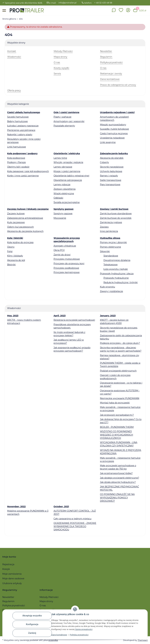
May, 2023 (13, 316)
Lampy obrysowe (63, 167)
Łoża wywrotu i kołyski (116, 269)
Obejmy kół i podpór (18, 167)
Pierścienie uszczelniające (21, 130)
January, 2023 (108, 316)
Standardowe (111, 256)
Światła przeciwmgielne (67, 202)
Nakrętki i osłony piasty (20, 135)
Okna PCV (59, 250)
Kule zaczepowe (16, 222)
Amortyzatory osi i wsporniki (69, 121)
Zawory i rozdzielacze (112, 291)
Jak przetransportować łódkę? (116, 473)
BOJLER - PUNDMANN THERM (117, 427)
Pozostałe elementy (64, 126)
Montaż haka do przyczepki (115, 403)
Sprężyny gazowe (63, 214)
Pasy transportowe (110, 185)
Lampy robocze (62, 185)
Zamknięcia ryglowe (111, 222)
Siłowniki (105, 251)
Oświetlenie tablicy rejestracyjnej (71, 176)
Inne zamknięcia (109, 231)
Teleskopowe (111, 265)
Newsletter (8, 597)
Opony (11, 247)
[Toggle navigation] (4, 10)
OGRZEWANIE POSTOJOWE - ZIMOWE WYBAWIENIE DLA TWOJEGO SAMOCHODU (75, 526)
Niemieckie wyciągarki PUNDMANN (120, 398)
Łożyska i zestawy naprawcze (23, 126)
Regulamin (8, 601)
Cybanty (105, 162)
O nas (43, 606)
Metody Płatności (49, 597)
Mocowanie (60, 218)
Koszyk (6, 569)
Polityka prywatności (79, 635)
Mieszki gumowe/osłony (113, 125)
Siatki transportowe (111, 180)
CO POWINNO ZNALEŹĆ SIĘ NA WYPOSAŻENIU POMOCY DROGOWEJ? (117, 498)
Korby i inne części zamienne (23, 176)
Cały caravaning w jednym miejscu (73, 519)
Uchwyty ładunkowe (111, 171)
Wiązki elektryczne (64, 194)
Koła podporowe (16, 158)
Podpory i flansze (17, 162)
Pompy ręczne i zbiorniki (113, 242)
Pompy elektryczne (111, 247)
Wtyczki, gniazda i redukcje (68, 162)
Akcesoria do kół (16, 260)
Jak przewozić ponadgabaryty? (117, 415)
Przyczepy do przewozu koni (69, 263)
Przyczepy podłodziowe (66, 268)
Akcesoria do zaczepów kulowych (25, 231)
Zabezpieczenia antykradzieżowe (25, 218)
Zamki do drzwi (62, 255)
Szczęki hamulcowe (18, 117)
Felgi (10, 251)
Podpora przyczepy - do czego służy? (120, 343)
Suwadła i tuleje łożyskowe (114, 129)
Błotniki (11, 265)
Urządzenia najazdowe (112, 138)
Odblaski (58, 198)
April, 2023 (60, 316)
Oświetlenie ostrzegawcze (68, 180)
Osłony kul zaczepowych (20, 227)
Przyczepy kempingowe (67, 272)
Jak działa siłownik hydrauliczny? (118, 482)
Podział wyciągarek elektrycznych (118, 371)
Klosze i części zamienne (67, 171)
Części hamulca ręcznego (114, 133)
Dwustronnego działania (117, 260)
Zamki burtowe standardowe (116, 214)
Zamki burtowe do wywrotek (116, 218)
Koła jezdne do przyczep (20, 242)
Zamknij (32, 633)
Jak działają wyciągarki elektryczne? (120, 478)
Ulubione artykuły (12, 583)
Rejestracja (8, 564)
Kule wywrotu (108, 287)
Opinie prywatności (84, 629)
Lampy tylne (60, 158)
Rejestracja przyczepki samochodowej (74, 320)
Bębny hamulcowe (17, 121)
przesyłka (53, 640)
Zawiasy (104, 227)
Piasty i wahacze (62, 117)
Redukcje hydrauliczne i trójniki (120, 282)
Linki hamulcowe (17, 147)
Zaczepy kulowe (16, 214)
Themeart (143, 640)
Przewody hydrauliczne (116, 278)
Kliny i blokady (15, 256)
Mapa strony (46, 601)
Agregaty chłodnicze (65, 246)
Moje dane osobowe (13, 579)
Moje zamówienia (12, 574)
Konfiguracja (32, 624)
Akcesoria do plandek (112, 158)
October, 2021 (61, 507)
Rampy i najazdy (109, 176)
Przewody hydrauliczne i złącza (117, 274)
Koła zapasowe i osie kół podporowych (28, 171)
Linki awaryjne (108, 142)
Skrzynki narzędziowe (112, 167)
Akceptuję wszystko (32, 616)
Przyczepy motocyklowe (67, 259)
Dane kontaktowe (59, 635)
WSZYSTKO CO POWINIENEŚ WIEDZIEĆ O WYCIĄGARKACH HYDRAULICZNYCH (117, 435)
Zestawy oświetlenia (65, 189)
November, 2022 (16, 507)
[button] (121, 10)
